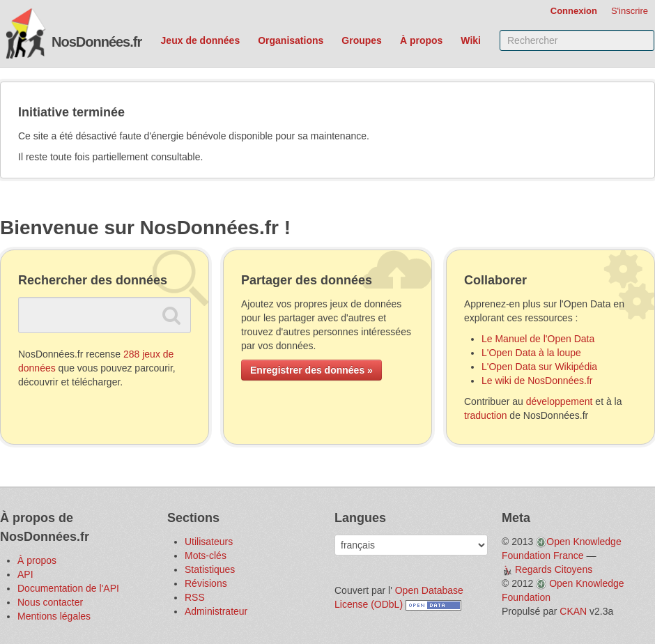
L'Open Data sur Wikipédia (539, 367)
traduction (485, 415)
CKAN (573, 611)
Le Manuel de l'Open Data (538, 339)
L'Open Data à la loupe (531, 353)
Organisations (291, 40)
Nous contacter (50, 602)
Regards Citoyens (554, 569)
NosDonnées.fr (97, 42)
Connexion (574, 11)
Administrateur (216, 611)
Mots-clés (206, 555)
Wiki (471, 40)
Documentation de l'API (68, 588)
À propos (421, 40)
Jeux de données (201, 40)
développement (560, 401)
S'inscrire (630, 11)
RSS (195, 597)
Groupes (362, 40)
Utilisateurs (209, 542)
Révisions (206, 583)
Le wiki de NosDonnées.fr (537, 381)
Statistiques (210, 569)
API (25, 574)
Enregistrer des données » (311, 370)
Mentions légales (54, 616)
